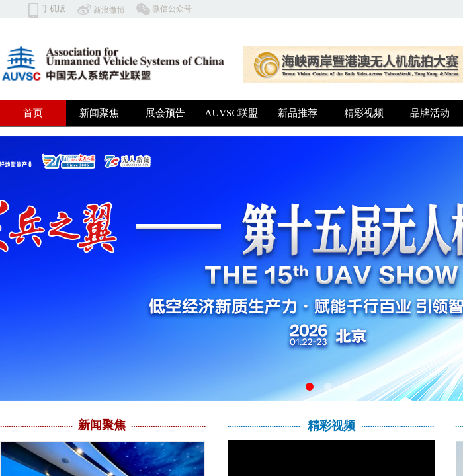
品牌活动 (430, 113)
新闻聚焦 (99, 113)
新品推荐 (298, 113)
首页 (33, 113)
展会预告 (165, 113)
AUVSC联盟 (232, 113)
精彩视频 (364, 113)
